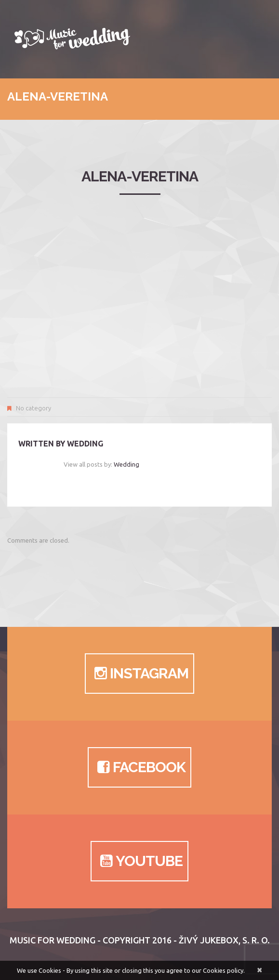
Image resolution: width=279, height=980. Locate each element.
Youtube (139, 861)
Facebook (139, 767)
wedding (85, 444)
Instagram (139, 674)
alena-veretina (140, 176)
